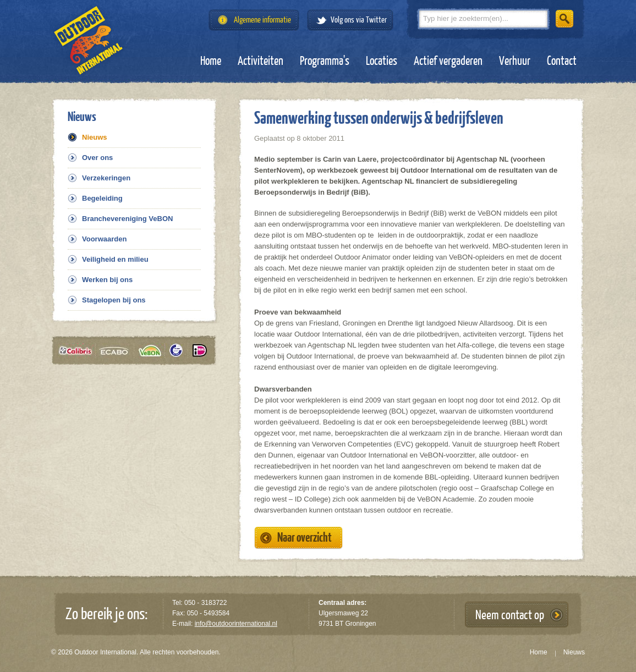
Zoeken (564, 19)
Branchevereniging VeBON (127, 219)
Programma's (325, 61)
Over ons (97, 158)
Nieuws (95, 137)
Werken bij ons (107, 280)
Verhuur (515, 61)
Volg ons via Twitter (359, 20)
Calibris (78, 351)
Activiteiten (261, 61)
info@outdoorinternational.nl (236, 624)
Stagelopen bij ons (114, 300)
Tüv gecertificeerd (180, 351)
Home (211, 61)
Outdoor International (88, 40)
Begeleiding (102, 198)
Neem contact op (510, 615)
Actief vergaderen (448, 61)
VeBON (153, 351)
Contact (562, 61)
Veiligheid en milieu (115, 259)
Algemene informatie (262, 20)
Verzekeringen (106, 178)
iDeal (200, 351)
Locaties (382, 61)
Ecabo (118, 351)
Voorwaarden (104, 239)
